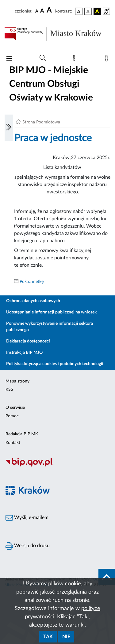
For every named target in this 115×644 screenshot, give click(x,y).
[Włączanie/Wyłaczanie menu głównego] (9, 59)
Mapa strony (17, 381)
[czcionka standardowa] (37, 11)
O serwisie (15, 408)
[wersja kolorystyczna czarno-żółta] (97, 11)
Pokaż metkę (32, 282)
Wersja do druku (28, 546)
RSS (9, 390)
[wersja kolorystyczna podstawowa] (79, 11)
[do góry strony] (107, 577)
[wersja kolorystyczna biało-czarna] (88, 11)
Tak (48, 637)
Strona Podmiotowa (41, 122)
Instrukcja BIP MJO (24, 353)
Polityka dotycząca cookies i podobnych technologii (55, 364)
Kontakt (13, 443)
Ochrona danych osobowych (33, 301)
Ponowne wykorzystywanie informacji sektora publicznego (50, 327)
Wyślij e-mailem (27, 518)
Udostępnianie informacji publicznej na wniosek (51, 312)
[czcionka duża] (50, 10)
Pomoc (12, 416)
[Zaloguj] (108, 60)
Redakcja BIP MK (22, 434)
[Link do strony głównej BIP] (57, 34)
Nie (66, 637)
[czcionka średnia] (42, 11)
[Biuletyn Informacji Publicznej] (57, 466)
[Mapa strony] (75, 60)
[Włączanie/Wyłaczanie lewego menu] (9, 128)
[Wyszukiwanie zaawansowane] (43, 58)
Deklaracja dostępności (28, 341)
